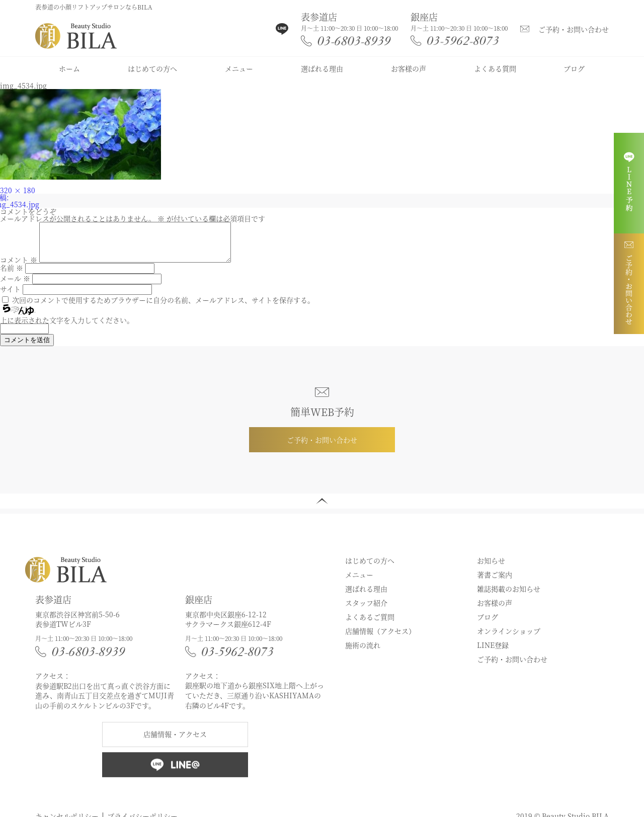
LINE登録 (493, 652)
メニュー (239, 68)
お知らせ (491, 568)
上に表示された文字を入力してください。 (67, 328)
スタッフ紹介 (366, 610)
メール (15, 286)
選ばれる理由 (322, 68)
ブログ (574, 68)
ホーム (69, 68)
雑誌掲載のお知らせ (509, 596)
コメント (19, 267)
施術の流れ (363, 652)
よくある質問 (495, 68)
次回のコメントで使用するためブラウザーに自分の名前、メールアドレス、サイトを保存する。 (163, 307)
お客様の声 (409, 68)
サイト (10, 296)
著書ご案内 (495, 582)
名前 (12, 275)
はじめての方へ (152, 68)
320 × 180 (18, 190)
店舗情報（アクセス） (380, 638)
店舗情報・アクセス (175, 742)
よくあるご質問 (370, 624)
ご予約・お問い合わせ (574, 29)
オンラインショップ (509, 638)
